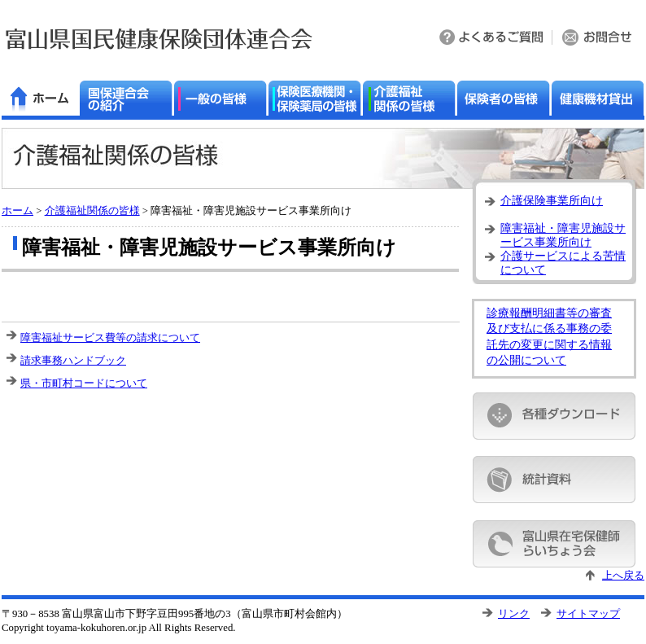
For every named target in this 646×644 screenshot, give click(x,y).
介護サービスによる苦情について (563, 261)
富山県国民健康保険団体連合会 (159, 39)
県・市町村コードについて (84, 383)
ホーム (17, 211)
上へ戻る (623, 576)
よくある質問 (492, 39)
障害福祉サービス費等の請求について (110, 337)
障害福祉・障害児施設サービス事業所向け (563, 233)
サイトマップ (588, 614)
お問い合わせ (598, 39)
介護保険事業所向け (552, 201)
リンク (514, 614)
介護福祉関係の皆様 (92, 211)
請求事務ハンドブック (73, 360)
